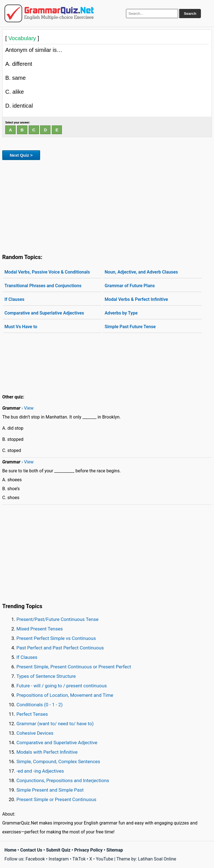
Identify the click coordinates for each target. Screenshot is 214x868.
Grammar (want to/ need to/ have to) (55, 724)
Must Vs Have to (21, 327)
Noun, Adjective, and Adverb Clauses (141, 272)
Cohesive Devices (35, 733)
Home (10, 850)
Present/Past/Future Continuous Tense (58, 619)
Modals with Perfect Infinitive (47, 752)
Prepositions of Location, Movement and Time (65, 695)
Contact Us (31, 850)
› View (27, 408)
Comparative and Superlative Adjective (57, 743)
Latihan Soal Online (157, 859)
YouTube (104, 859)
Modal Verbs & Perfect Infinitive (136, 299)
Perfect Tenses (32, 714)
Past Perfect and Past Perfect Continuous (60, 648)
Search (190, 14)
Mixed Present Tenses (40, 629)
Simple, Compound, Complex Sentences (58, 761)
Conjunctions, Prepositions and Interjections (63, 780)
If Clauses (14, 299)
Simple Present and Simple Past (50, 790)
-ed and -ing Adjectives (40, 771)
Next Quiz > (21, 155)
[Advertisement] (107, 206)
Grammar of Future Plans (130, 286)
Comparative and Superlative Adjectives (44, 313)
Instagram (59, 859)
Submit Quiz (58, 850)
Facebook (35, 859)
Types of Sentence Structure (46, 676)
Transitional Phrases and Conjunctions (43, 286)
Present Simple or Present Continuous (56, 799)
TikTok (79, 859)
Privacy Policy (88, 850)
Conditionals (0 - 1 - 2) (40, 705)
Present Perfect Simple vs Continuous (56, 638)
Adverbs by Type (121, 313)
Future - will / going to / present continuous (62, 686)
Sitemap (115, 850)
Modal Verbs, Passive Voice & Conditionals (47, 272)
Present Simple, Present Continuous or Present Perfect (74, 667)
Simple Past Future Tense (130, 327)
